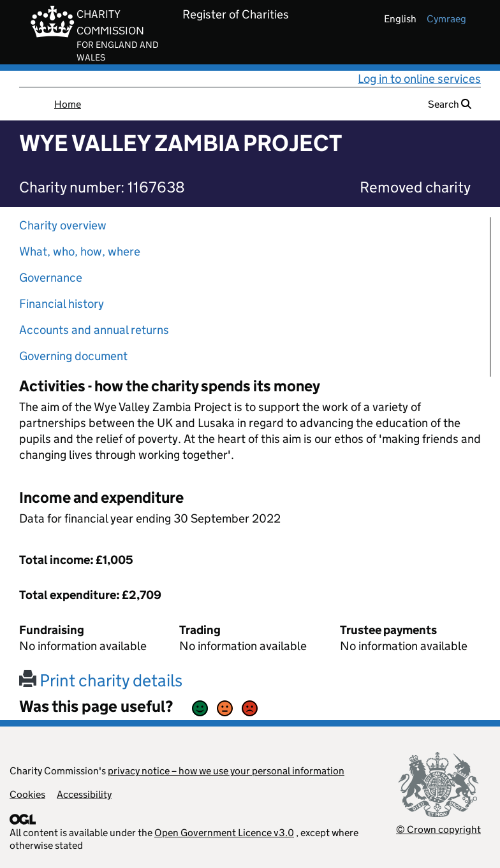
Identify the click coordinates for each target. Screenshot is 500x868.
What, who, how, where (80, 251)
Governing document (73, 356)
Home (68, 104)
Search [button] (450, 104)
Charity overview (63, 225)
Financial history (62, 304)
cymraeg (446, 19)
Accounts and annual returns (94, 330)
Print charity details (101, 680)
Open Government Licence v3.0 (224, 833)
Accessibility (84, 794)
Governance (51, 278)
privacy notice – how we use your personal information (226, 771)
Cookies (27, 794)
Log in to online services (419, 79)
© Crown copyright (438, 829)
